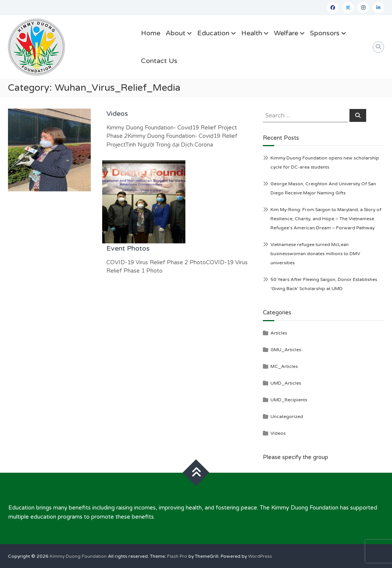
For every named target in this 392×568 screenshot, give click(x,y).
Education (213, 33)
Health (252, 33)
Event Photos (128, 248)
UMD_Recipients (289, 400)
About (175, 33)
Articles (279, 333)
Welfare (286, 33)
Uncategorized (287, 417)
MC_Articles (284, 366)
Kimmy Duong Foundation (78, 556)
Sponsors (325, 33)
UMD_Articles (286, 383)
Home (151, 33)
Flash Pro (177, 556)
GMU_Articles (286, 350)
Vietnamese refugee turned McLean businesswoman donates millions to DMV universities (315, 254)
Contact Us (159, 61)
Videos (117, 114)
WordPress (260, 556)
